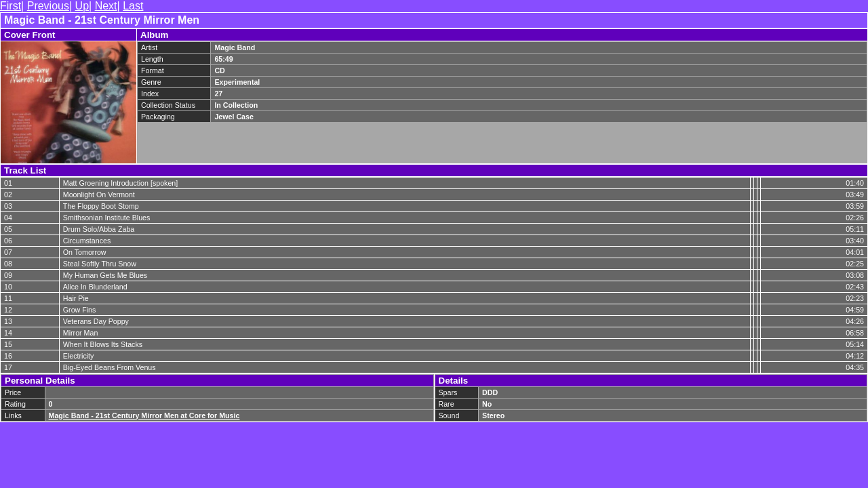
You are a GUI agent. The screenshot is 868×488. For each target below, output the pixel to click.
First (11, 6)
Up (82, 6)
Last (133, 6)
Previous (48, 6)
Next (106, 6)
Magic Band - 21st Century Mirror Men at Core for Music (144, 415)
